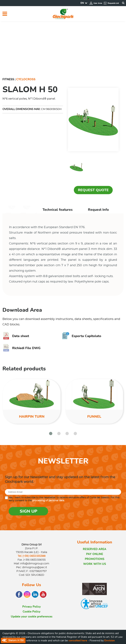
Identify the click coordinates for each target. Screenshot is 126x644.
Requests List (111, 3)
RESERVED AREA (95, 549)
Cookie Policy (31, 612)
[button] (51, 434)
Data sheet (16, 336)
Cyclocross (26, 79)
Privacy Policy (31, 607)
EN (82, 3)
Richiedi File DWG (21, 348)
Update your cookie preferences (32, 617)
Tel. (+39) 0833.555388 (32, 556)
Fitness (8, 79)
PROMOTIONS (95, 559)
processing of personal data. (48, 501)
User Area (96, 3)
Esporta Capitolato (82, 336)
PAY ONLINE (95, 554)
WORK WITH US (95, 564)
